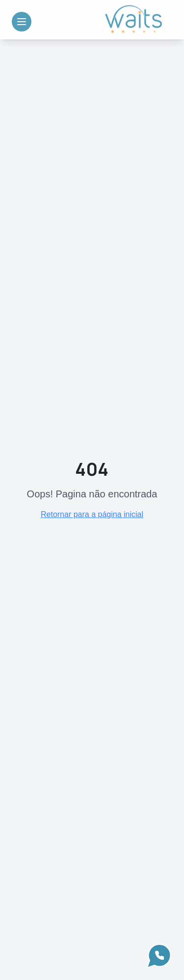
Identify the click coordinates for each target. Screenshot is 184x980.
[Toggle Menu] (22, 22)
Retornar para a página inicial (92, 514)
